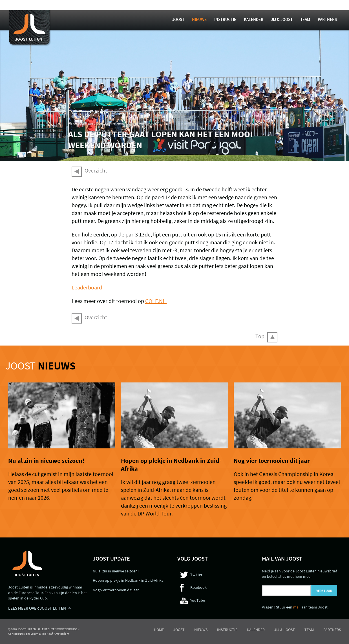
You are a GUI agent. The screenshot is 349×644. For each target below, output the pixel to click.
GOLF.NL (156, 301)
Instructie (225, 19)
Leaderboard (87, 287)
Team (305, 19)
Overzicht (96, 170)
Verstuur (324, 591)
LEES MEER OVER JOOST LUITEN (37, 608)
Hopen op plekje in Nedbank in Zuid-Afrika (128, 580)
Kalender (254, 19)
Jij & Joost (282, 19)
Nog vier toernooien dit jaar (272, 461)
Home (159, 630)
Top (260, 336)
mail (297, 607)
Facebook (198, 587)
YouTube (198, 600)
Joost (178, 19)
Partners (327, 19)
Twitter (196, 575)
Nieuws (199, 19)
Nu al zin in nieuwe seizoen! (46, 461)
